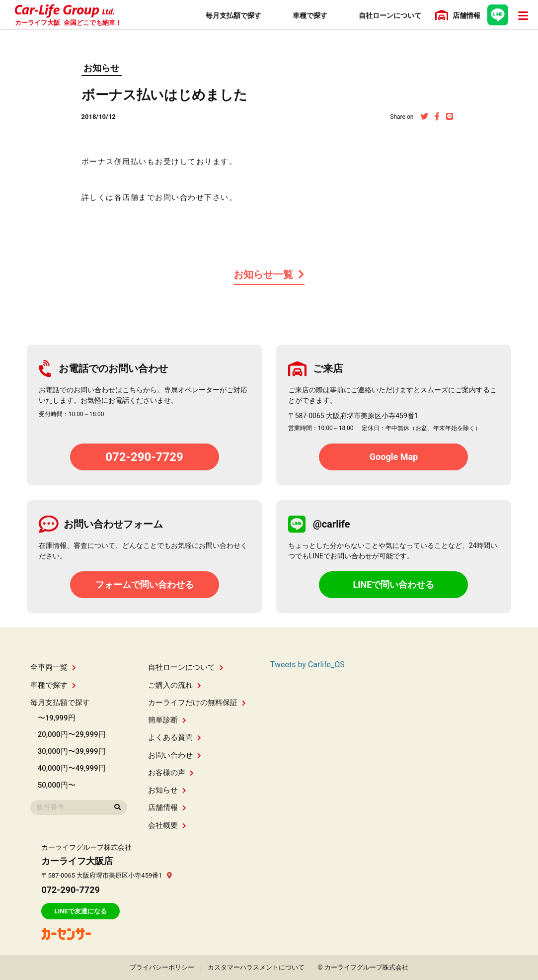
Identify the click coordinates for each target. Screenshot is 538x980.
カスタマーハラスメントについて (256, 967)
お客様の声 (171, 773)
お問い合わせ (175, 755)
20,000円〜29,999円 (72, 734)
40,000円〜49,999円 (72, 768)
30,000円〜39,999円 (72, 751)
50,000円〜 (57, 785)
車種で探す (53, 685)
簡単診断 (167, 720)
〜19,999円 (57, 718)
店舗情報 (167, 807)
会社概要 (167, 825)
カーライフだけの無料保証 (197, 703)
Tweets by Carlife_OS (307, 665)
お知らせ (101, 68)
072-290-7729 (144, 457)
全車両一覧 (53, 667)
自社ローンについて (186, 667)
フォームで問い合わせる (145, 584)
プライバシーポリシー (162, 967)
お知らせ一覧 (269, 274)
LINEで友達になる (80, 911)
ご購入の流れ (175, 685)
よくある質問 (175, 737)
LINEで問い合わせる (394, 584)
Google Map (394, 457)
